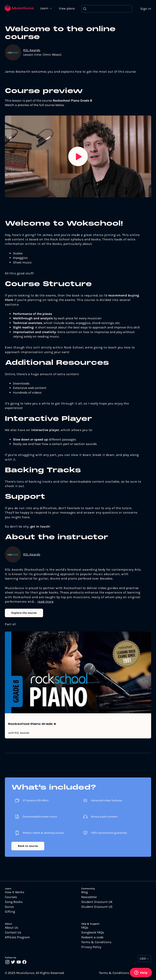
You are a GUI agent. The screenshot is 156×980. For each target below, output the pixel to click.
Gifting (10, 912)
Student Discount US (97, 907)
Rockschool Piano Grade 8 (32, 724)
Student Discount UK (97, 902)
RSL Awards (32, 50)
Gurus (9, 907)
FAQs (85, 928)
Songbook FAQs (93, 932)
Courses (11, 897)
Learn (45, 8)
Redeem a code (92, 937)
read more (46, 601)
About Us (11, 928)
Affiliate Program (17, 937)
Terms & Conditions (96, 942)
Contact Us (13, 932)
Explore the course (24, 613)
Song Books (14, 902)
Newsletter (89, 897)
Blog (84, 892)
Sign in (146, 9)
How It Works (15, 892)
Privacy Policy (91, 947)
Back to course (28, 846)
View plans (67, 8)
